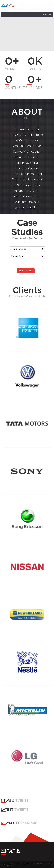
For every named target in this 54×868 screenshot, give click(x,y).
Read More (26, 271)
